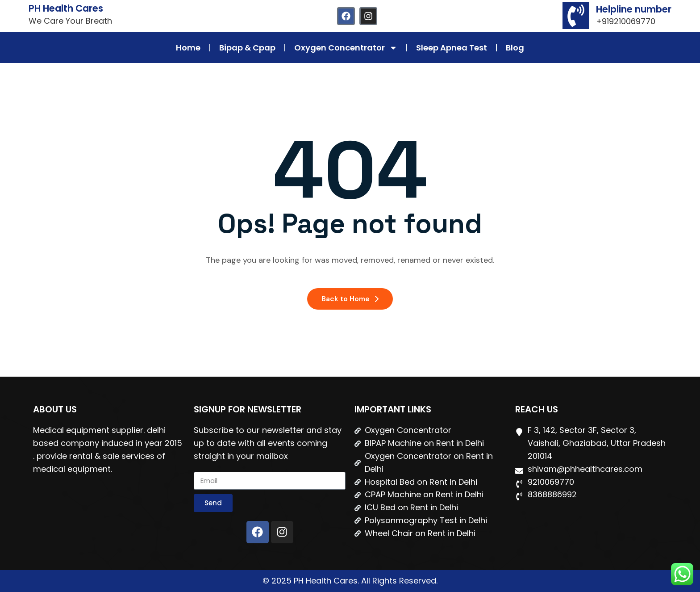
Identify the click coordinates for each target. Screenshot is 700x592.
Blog (515, 48)
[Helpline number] (576, 16)
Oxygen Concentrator (346, 48)
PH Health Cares (66, 8)
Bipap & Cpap (247, 48)
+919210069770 (626, 21)
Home (188, 48)
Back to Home (350, 299)
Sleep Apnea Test (452, 48)
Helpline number (634, 9)
